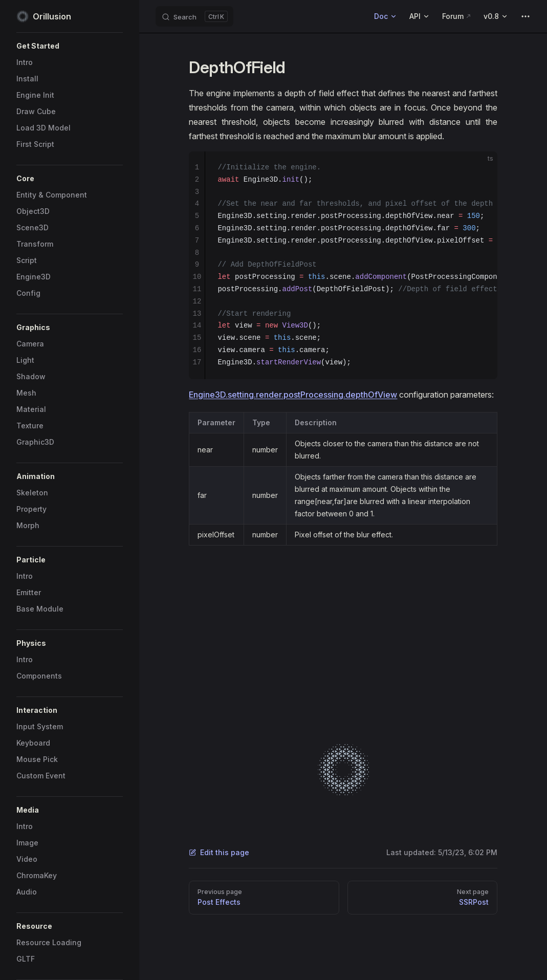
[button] (70, 46)
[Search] (194, 16)
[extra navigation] (526, 16)
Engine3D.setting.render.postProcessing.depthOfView (293, 395)
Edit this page (219, 852)
